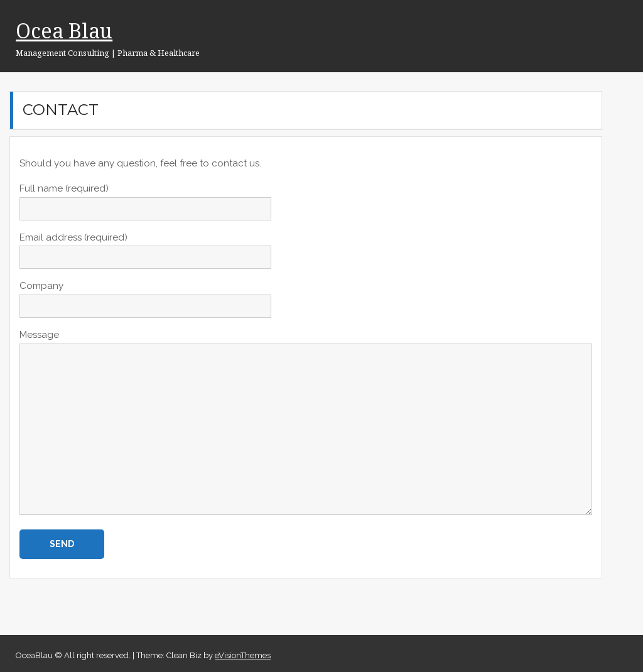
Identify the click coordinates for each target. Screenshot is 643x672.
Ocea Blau (64, 30)
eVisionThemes (243, 655)
